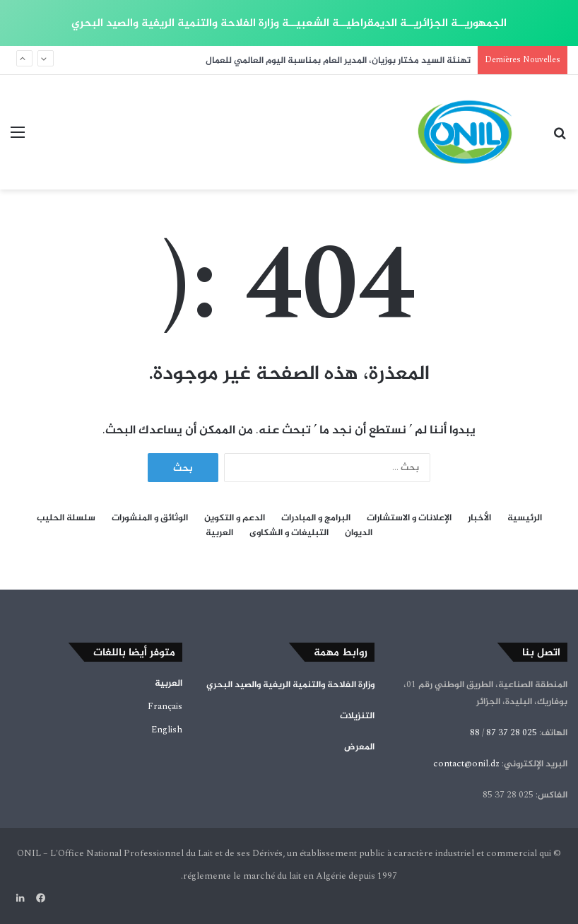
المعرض (359, 747)
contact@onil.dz (466, 764)
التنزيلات (357, 715)
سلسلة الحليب (66, 517)
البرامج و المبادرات (316, 517)
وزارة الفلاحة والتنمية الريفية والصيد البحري (290, 684)
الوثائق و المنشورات (150, 517)
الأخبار (479, 517)
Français (165, 706)
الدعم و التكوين (235, 517)
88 (475, 732)
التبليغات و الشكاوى (289, 532)
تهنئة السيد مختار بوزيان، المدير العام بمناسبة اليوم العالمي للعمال (338, 60)
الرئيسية (525, 517)
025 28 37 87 (512, 732)
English (167, 730)
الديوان (359, 532)
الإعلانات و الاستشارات (409, 517)
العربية (219, 532)
